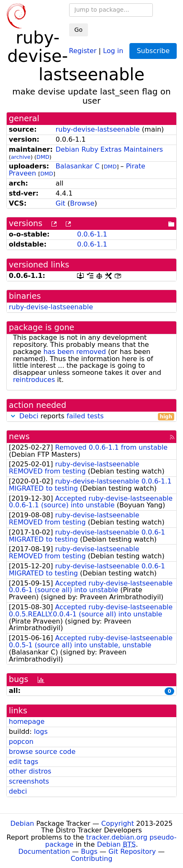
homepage (27, 722)
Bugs (89, 851)
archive (21, 157)
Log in (113, 50)
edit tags (23, 762)
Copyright (118, 823)
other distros (30, 771)
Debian (22, 823)
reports (91, 416)
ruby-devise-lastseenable (98, 129)
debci (18, 791)
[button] (13, 416)
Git (61, 203)
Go (79, 30)
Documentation (44, 851)
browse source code (42, 752)
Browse (82, 203)
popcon (21, 742)
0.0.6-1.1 (92, 234)
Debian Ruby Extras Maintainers (109, 149)
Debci (29, 416)
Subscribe (153, 51)
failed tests (85, 416)
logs (41, 732)
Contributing (92, 859)
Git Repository (132, 851)
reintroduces (34, 380)
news (19, 437)
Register (83, 50)
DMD (43, 157)
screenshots (29, 781)
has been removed (75, 352)
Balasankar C (78, 166)
